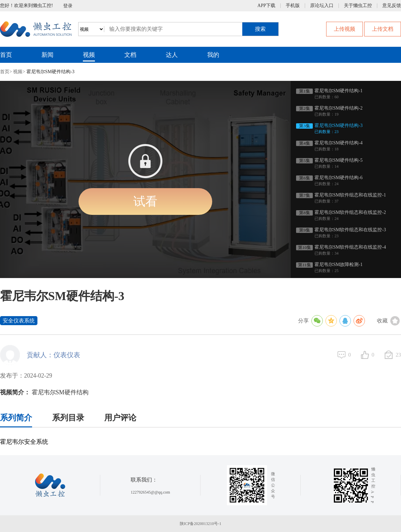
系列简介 (16, 418)
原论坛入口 (322, 6)
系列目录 (68, 418)
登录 (68, 6)
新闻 (47, 55)
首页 (6, 55)
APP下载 (266, 6)
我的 (213, 55)
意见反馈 (392, 6)
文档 (130, 55)
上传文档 (383, 29)
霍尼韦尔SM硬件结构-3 (50, 72)
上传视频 (345, 29)
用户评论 (120, 418)
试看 (145, 202)
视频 (89, 55)
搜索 (260, 29)
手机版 (293, 6)
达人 (172, 55)
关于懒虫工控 (358, 6)
